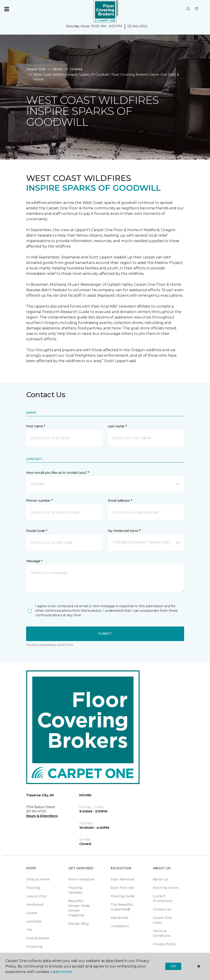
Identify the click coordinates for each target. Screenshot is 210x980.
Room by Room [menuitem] (166, 888)
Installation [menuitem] (120, 926)
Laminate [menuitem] (34, 921)
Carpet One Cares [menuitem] (162, 920)
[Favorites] (197, 9)
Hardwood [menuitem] (35, 905)
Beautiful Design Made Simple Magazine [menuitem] (79, 908)
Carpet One (36, 69)
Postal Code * (37, 531)
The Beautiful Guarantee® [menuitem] (122, 907)
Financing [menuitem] (34, 947)
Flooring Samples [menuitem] (75, 890)
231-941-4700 (137, 26)
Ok (173, 966)
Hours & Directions (42, 816)
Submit (105, 634)
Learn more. (62, 972)
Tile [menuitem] (29, 930)
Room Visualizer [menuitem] (82, 879)
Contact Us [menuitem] (162, 909)
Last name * (117, 426)
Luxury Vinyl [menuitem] (36, 896)
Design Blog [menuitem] (78, 924)
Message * (34, 561)
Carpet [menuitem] (32, 913)
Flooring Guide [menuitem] (123, 896)
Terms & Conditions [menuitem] (162, 933)
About (57, 69)
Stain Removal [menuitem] (122, 879)
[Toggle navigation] (7, 9)
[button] (188, 9)
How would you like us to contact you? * (58, 473)
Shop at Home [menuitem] (38, 879)
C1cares (76, 69)
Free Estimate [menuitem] (38, 938)
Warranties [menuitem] (120, 918)
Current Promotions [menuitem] (163, 899)
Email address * (120, 501)
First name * (36, 426)
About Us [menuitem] (160, 879)
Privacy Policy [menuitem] (164, 944)
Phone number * (39, 501)
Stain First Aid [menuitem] (122, 888)
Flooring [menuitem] (33, 888)
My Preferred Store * (124, 531)
